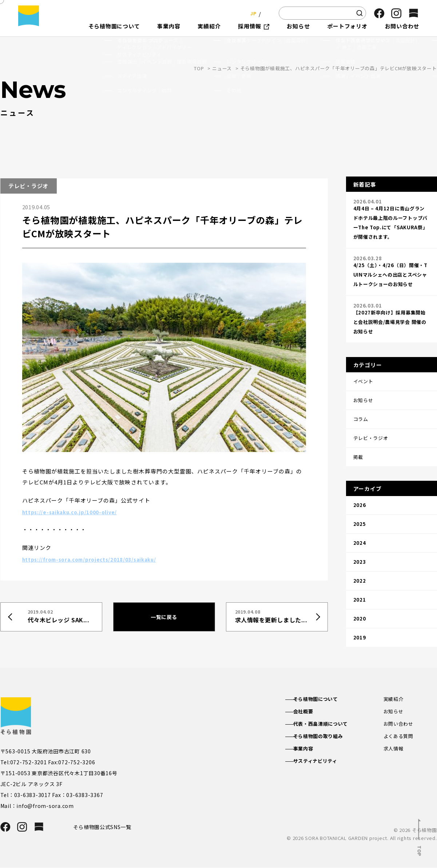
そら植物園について (323, 699)
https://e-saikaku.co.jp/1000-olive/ (76, 511)
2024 (360, 505)
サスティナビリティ (323, 764)
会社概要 (310, 712)
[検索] (359, 13)
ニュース (222, 68)
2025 (360, 489)
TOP (199, 68)
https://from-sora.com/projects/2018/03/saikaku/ (98, 558)
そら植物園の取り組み (326, 738)
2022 (360, 535)
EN (266, 13)
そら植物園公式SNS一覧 (105, 827)
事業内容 (310, 751)
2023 (360, 520)
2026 (360, 474)
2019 (360, 581)
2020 (360, 566)
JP (251, 13)
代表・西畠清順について (329, 725)
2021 (360, 550)
